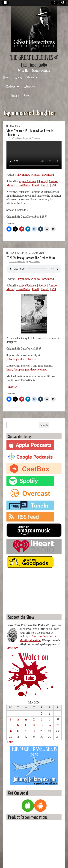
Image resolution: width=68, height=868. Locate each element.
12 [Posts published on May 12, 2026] (18, 725)
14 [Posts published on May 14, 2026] (34, 725)
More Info (12, 648)
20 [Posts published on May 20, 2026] (26, 731)
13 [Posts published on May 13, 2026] (26, 725)
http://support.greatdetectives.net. (27, 370)
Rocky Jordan (39, 253)
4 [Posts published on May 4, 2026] (10, 719)
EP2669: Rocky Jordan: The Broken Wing (31, 258)
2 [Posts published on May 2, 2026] (50, 713)
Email (35, 185)
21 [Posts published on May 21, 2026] (34, 731)
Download (48, 175)
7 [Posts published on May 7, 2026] (34, 719)
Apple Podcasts (28, 181)
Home (7, 77)
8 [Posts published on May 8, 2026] (42, 719)
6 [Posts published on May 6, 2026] (26, 719)
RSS (54, 185)
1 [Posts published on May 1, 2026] (42, 713)
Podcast (29, 253)
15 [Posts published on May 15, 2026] (42, 725)
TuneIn (45, 185)
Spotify (43, 181)
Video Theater (15, 126)
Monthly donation (30, 640)
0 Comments (35, 138)
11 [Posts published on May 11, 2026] (10, 725)
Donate (15, 96)
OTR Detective (19, 253)
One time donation (42, 637)
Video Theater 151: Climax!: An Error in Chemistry (30, 133)
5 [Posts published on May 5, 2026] (18, 719)
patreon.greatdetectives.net (22, 359)
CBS (11, 253)
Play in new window (28, 175)
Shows (31, 77)
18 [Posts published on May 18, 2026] (10, 731)
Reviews (11, 86)
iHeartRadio (23, 185)
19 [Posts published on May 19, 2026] (18, 731)
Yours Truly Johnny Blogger (19, 138)
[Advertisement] (28, 591)
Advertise (29, 86)
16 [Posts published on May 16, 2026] (50, 725)
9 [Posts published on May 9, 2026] (50, 719)
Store (27, 96)
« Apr (10, 742)
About (18, 77)
